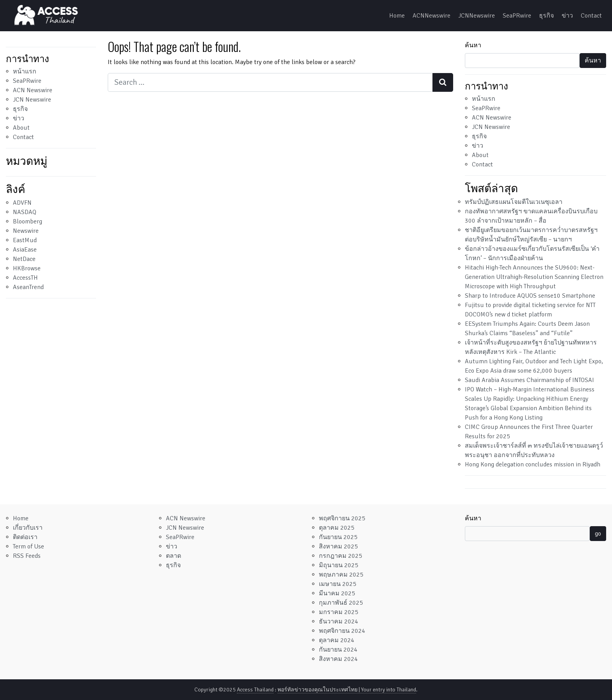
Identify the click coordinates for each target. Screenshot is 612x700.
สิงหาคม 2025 (338, 546)
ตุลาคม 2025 (337, 528)
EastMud (25, 240)
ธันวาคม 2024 (339, 621)
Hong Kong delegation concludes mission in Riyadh (533, 464)
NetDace (24, 259)
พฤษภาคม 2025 (341, 575)
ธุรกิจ (546, 16)
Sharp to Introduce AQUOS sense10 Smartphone (530, 296)
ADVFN (22, 203)
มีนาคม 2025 (337, 593)
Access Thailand (255, 690)
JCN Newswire (32, 100)
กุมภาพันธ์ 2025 (341, 603)
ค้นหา (473, 45)
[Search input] (270, 82)
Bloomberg (28, 221)
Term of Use (28, 546)
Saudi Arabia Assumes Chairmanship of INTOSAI (529, 380)
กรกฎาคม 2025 (341, 556)
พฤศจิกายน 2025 (342, 518)
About (21, 128)
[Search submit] (443, 82)
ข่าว (567, 16)
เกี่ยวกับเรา (28, 528)
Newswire (26, 231)
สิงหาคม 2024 (338, 659)
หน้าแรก (25, 71)
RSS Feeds (27, 556)
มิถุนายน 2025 (339, 565)
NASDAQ (25, 212)
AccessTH (25, 278)
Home (397, 16)
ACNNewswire (431, 16)
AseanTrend (28, 287)
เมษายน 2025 (338, 584)
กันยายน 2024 (338, 650)
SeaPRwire (517, 16)
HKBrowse (27, 268)
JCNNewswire (477, 16)
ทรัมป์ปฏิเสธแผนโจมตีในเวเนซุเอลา (514, 202)
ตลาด (173, 556)
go (598, 534)
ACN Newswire (33, 90)
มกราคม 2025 (339, 612)
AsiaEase (25, 250)
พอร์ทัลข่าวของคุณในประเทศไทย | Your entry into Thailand (347, 690)
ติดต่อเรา (25, 537)
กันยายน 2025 (338, 537)
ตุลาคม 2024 (337, 640)
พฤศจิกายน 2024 (342, 631)
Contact (591, 16)
